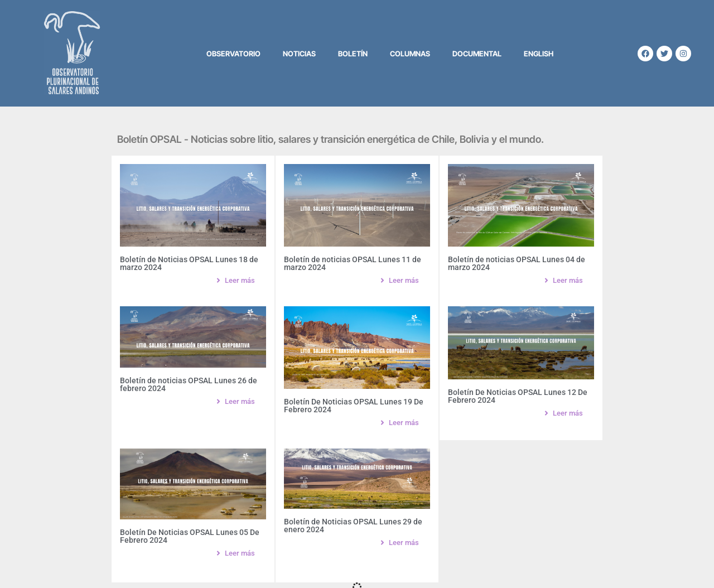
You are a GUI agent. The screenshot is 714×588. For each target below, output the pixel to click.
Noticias (299, 54)
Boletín (353, 54)
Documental (477, 54)
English (539, 54)
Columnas (410, 54)
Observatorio (233, 54)
